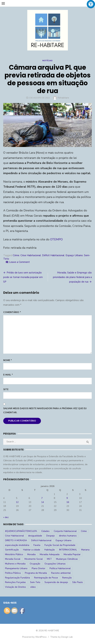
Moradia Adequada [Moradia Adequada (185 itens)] (50, 554)
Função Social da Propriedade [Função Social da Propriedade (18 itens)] (60, 545)
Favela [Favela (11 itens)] (37, 545)
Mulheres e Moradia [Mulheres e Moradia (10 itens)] (15, 564)
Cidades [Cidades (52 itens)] (45, 531)
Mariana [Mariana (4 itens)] (85, 550)
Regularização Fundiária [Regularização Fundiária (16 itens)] (17, 578)
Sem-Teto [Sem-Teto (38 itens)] (35, 582)
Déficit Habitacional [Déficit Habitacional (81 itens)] (41, 540)
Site (6, 389)
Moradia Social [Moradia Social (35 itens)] (13, 559)
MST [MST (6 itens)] (49, 559)
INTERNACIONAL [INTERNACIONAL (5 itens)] (68, 550)
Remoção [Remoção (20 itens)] (67, 578)
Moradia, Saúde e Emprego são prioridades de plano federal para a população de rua (72, 277)
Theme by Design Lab (61, 637)
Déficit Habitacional (53, 255)
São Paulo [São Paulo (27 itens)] (78, 582)
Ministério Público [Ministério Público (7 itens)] (14, 554)
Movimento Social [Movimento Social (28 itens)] (34, 559)
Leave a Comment (19, 262)
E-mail (8, 375)
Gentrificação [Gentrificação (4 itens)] (12, 550)
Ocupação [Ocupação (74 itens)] (35, 564)
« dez (6, 517)
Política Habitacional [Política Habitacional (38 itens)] (60, 568)
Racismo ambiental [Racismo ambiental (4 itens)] (61, 573)
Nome (8, 360)
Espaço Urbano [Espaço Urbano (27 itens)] (64, 540)
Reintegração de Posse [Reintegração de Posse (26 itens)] (46, 578)
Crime (16, 255)
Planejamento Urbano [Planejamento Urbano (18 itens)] (16, 568)
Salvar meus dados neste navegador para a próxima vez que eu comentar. (45, 410)
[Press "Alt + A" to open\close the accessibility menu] (91, 4)
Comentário (12, 312)
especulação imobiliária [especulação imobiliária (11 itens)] (17, 545)
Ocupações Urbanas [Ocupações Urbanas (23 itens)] (55, 564)
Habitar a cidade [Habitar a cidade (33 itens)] (32, 550)
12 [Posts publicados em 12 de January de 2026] (17, 502)
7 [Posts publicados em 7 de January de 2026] (42, 498)
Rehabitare (63, 98)
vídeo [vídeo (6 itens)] (33, 587)
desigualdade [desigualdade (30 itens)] (35, 536)
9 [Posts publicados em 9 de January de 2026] (67, 498)
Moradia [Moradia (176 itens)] (31, 554)
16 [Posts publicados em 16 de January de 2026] (68, 502)
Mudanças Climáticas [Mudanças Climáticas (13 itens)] (67, 559)
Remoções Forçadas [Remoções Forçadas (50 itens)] (15, 582)
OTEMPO (56, 239)
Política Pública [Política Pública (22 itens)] (13, 573)
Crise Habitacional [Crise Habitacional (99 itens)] (14, 536)
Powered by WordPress (34, 637)
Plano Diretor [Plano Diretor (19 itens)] (38, 568)
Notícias (47, 61)
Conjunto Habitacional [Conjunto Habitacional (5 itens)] (65, 531)
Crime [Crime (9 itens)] (84, 531)
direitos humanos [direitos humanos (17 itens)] (68, 536)
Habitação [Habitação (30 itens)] (50, 550)
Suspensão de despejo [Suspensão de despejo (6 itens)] (56, 582)
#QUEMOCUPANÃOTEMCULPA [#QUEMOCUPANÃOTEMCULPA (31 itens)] (21, 531)
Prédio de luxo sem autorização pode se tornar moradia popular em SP (23, 277)
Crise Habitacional (31, 255)
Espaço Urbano (74, 255)
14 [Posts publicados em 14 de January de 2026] (43, 502)
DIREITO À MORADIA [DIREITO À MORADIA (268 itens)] (16, 540)
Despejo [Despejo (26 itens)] (51, 536)
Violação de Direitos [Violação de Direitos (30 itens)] (16, 587)
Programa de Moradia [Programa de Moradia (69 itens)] (36, 573)
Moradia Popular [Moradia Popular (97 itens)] (72, 554)
